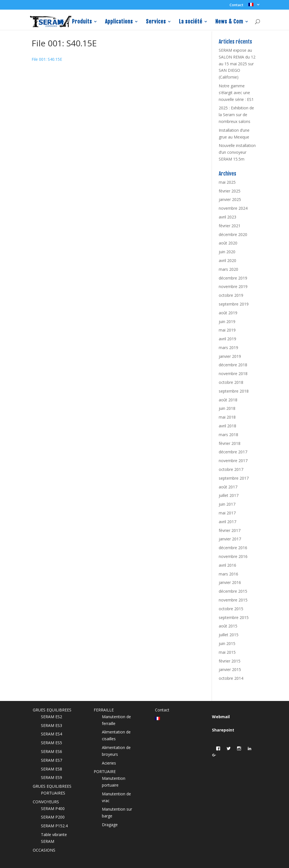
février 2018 (230, 443)
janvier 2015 (230, 669)
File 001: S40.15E (47, 59)
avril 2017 (227, 522)
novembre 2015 (233, 600)
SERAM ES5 (52, 743)
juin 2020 (227, 252)
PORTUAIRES (53, 793)
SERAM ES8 (52, 769)
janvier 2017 (230, 539)
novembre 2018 (233, 374)
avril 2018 (227, 426)
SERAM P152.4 (54, 826)
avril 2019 (227, 339)
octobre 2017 (231, 469)
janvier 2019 (230, 356)
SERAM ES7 (52, 760)
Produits (82, 22)
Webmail (221, 717)
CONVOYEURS (46, 802)
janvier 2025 (230, 199)
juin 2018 (227, 408)
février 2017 (230, 530)
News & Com (229, 22)
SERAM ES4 (52, 734)
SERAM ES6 (52, 751)
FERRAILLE (104, 710)
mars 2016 (228, 574)
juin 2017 (227, 504)
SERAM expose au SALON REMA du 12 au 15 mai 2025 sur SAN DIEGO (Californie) (237, 64)
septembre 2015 (234, 617)
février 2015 (230, 661)
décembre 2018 (233, 365)
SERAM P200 (53, 817)
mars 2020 (228, 269)
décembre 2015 (233, 591)
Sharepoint (223, 730)
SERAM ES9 (52, 777)
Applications (119, 22)
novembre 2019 (233, 286)
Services (156, 22)
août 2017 (228, 487)
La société (191, 22)
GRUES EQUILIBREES (52, 710)
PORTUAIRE (105, 771)
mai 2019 (227, 330)
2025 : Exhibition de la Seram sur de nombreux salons (236, 115)
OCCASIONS (44, 850)
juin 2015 (227, 643)
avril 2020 (227, 260)
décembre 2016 (233, 548)
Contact (236, 5)
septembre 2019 (234, 304)
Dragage (110, 825)
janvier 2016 (230, 582)
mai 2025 (227, 182)
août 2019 (228, 313)
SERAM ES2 (52, 717)
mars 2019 (228, 348)
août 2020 (228, 243)
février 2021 (230, 226)
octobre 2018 (231, 382)
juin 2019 (227, 322)
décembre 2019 (233, 278)
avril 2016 (227, 565)
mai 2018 (227, 417)
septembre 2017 (234, 478)
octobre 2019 (231, 295)
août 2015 (228, 626)
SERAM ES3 (52, 725)
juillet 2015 (229, 635)
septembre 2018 (234, 391)
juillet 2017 (229, 495)
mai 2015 (227, 652)
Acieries (109, 763)
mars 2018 (228, 435)
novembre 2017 (233, 461)
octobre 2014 (231, 678)
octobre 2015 (231, 609)
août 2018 (228, 400)
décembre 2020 (233, 234)
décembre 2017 (233, 452)
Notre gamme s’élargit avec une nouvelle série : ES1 (236, 93)
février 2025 (230, 191)
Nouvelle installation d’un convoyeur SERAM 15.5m (237, 152)
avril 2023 (227, 217)
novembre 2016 (233, 556)
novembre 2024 (233, 208)
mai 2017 (227, 513)
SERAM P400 (53, 809)
